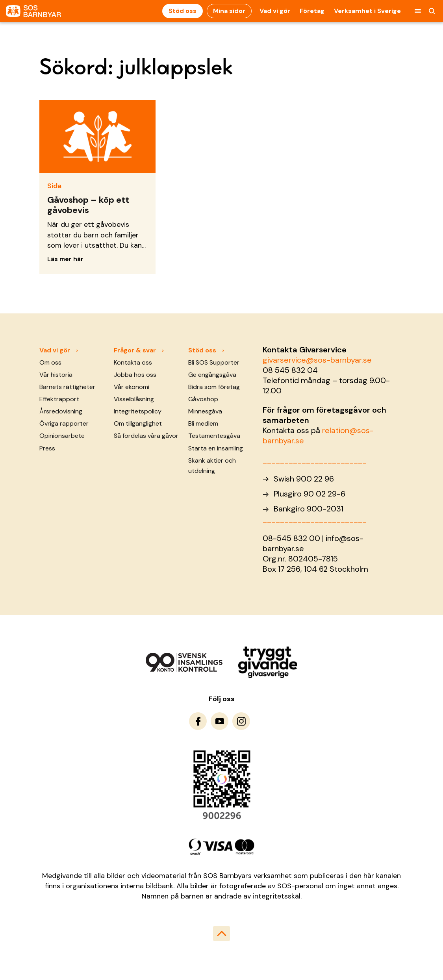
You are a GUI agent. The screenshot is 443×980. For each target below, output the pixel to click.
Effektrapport (59, 399)
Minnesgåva (205, 411)
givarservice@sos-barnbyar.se (317, 360)
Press (47, 448)
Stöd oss (183, 11)
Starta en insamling (216, 448)
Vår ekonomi (132, 387)
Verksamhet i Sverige (367, 11)
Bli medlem (203, 423)
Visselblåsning (134, 399)
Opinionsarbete (62, 436)
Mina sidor (229, 11)
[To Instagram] (241, 721)
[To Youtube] (220, 721)
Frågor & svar (135, 350)
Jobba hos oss (135, 375)
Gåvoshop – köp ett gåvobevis (88, 205)
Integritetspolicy (138, 411)
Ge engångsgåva (212, 375)
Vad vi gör (275, 11)
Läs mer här (65, 259)
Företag (312, 11)
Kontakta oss (133, 362)
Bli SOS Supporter (214, 362)
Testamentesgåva (214, 436)
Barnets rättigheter (67, 387)
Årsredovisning (61, 411)
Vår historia (56, 375)
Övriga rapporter (64, 423)
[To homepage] (33, 11)
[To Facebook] (198, 721)
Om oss (50, 362)
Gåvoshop (203, 399)
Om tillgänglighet (138, 423)
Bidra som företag (214, 387)
